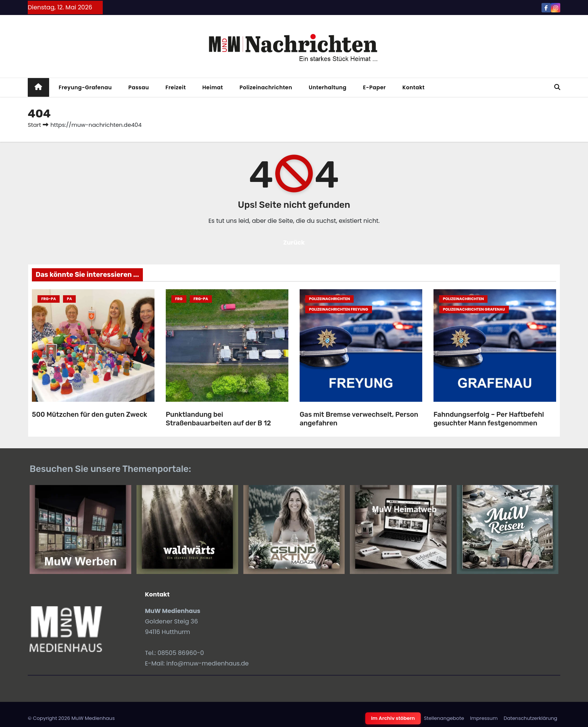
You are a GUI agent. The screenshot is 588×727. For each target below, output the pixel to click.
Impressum (484, 718)
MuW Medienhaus (93, 718)
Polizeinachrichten (266, 87)
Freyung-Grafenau (85, 87)
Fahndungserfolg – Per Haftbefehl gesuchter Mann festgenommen (489, 419)
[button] (557, 87)
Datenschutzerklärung (530, 718)
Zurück (294, 243)
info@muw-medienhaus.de (208, 663)
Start (34, 125)
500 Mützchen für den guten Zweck (89, 415)
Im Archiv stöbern (393, 718)
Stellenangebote (444, 718)
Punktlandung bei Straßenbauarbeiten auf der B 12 (218, 419)
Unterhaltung (328, 87)
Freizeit (175, 87)
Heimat (213, 87)
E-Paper (374, 87)
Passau (139, 87)
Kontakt (414, 87)
